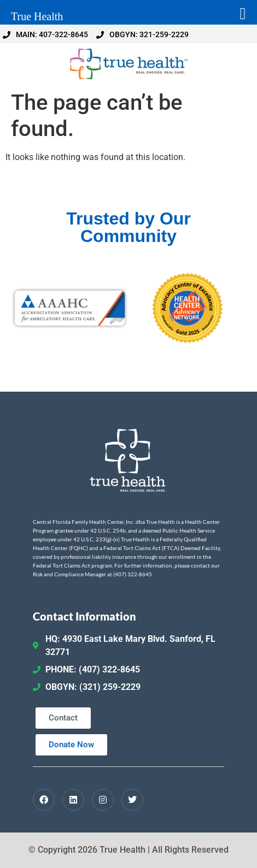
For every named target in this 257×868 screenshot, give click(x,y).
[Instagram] (103, 800)
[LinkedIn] (73, 800)
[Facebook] (44, 800)
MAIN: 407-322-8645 (45, 34)
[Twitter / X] (132, 800)
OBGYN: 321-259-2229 (142, 34)
